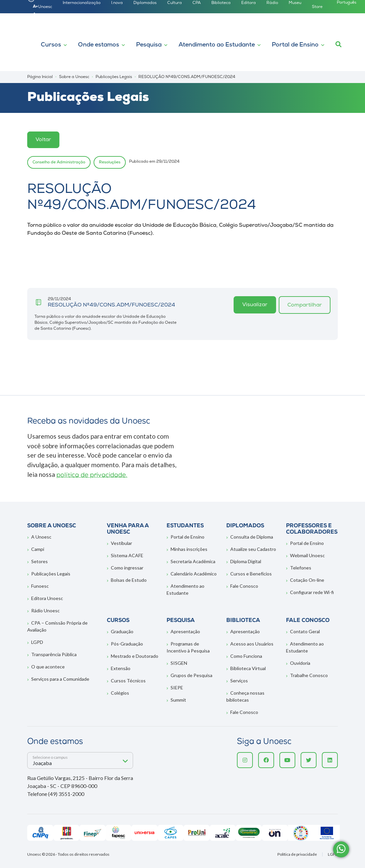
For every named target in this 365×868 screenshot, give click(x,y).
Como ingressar (127, 568)
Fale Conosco (244, 586)
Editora (249, 3)
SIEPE (177, 688)
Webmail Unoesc (307, 555)
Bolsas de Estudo (129, 580)
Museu (295, 3)
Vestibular (121, 543)
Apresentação (185, 631)
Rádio (272, 3)
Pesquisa (149, 45)
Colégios (120, 693)
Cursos (51, 45)
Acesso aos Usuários (252, 644)
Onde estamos (99, 45)
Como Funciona (246, 656)
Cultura (175, 3)
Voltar (43, 140)
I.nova (117, 3)
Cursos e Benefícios (251, 574)
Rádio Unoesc (45, 610)
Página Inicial (40, 77)
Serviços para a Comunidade (60, 679)
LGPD (37, 642)
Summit (178, 700)
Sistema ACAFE (127, 555)
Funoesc (40, 586)
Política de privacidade (297, 854)
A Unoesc (41, 537)
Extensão (121, 668)
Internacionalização (82, 3)
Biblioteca (221, 3)
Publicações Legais (51, 574)
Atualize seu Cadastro (253, 549)
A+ (35, 7)
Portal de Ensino (295, 45)
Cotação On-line (307, 580)
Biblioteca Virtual (248, 668)
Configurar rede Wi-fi (312, 592)
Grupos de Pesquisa (191, 675)
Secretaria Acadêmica (193, 561)
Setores (39, 561)
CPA (197, 3)
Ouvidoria (300, 663)
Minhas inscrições (189, 549)
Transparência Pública (54, 654)
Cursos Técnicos (128, 681)
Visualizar (255, 305)
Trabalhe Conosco (309, 675)
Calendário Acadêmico (194, 574)
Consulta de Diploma (252, 537)
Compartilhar (305, 305)
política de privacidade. (92, 475)
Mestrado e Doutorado (135, 656)
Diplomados (145, 3)
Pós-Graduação (127, 644)
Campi (38, 549)
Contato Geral (305, 631)
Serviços (239, 681)
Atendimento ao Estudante (217, 45)
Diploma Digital (246, 561)
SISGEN (179, 663)
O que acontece (48, 667)
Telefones (301, 568)
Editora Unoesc (47, 598)
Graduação (122, 631)
